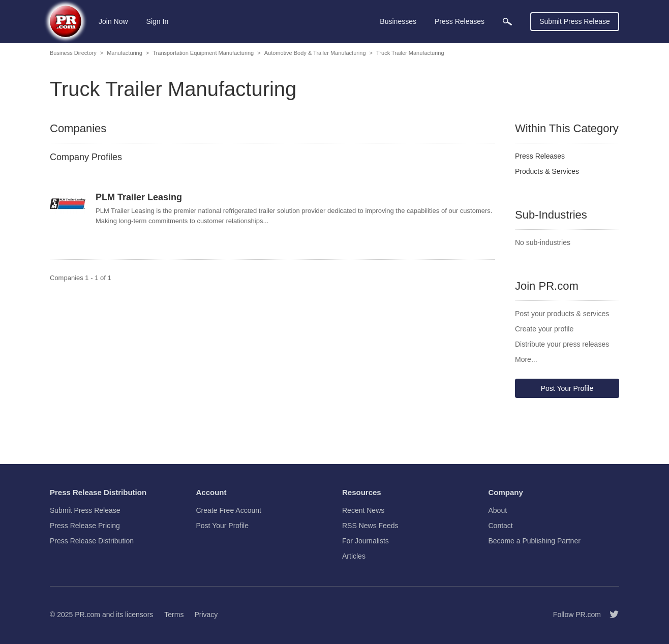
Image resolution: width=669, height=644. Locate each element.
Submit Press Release (575, 21)
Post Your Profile (567, 388)
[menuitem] (507, 22)
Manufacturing (125, 53)
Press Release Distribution (92, 541)
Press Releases (540, 156)
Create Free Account (229, 510)
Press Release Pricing (85, 526)
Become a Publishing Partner (535, 541)
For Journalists (366, 541)
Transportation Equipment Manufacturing (203, 53)
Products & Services (547, 171)
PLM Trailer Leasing (139, 197)
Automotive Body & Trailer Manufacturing (315, 53)
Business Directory (73, 53)
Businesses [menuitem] (398, 21)
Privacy (206, 615)
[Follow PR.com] (610, 615)
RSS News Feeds (370, 526)
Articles (354, 556)
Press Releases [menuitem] (460, 21)
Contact (501, 526)
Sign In (158, 21)
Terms (174, 615)
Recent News (363, 510)
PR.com (87, 615)
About (498, 510)
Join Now (113, 21)
